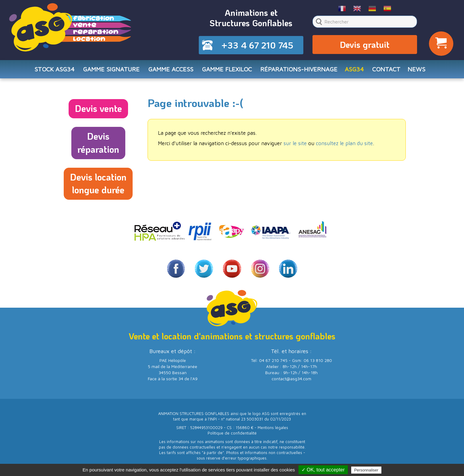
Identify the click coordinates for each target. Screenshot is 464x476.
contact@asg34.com (291, 379)
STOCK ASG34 (54, 69)
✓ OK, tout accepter (323, 470)
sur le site (295, 143)
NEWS (416, 69)
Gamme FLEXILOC (227, 69)
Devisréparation (98, 143)
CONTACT (386, 69)
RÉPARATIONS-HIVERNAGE (299, 69)
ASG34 (354, 69)
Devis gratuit (365, 45)
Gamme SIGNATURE (111, 69)
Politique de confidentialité (232, 433)
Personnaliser (366, 470)
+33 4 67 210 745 (257, 45)
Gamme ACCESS (171, 69)
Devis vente (98, 108)
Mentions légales (273, 428)
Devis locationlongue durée (98, 184)
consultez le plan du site (344, 143)
